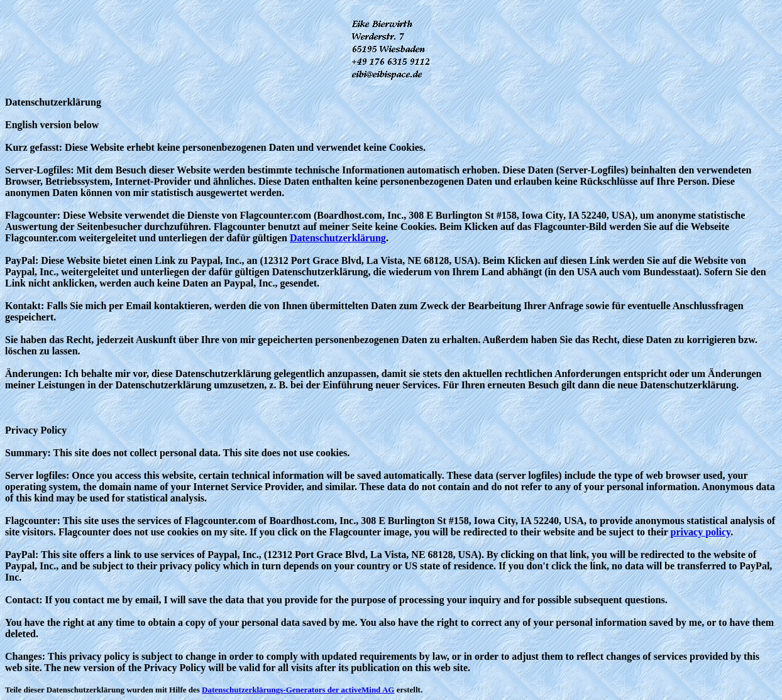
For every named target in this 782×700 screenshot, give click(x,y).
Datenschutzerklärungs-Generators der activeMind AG (298, 690)
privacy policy (701, 532)
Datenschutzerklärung (338, 238)
